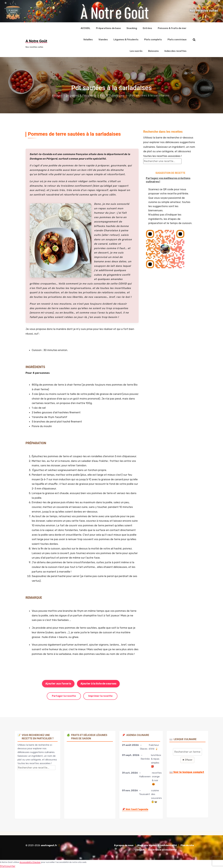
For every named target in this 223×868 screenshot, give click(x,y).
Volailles (88, 39)
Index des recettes (175, 51)
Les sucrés (136, 51)
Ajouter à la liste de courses (98, 683)
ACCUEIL (85, 28)
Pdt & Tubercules (112, 95)
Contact (139, 849)
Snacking (132, 28)
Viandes (103, 39)
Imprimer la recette (100, 695)
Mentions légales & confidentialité (157, 845)
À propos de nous (124, 845)
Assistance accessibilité (162, 849)
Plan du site (187, 845)
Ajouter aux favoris (58, 683)
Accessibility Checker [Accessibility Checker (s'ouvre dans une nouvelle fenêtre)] (30, 862)
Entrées (147, 28)
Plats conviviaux (177, 39)
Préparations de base (108, 28)
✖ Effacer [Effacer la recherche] (187, 759)
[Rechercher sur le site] (194, 39)
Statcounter (8, 866)
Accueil (57, 95)
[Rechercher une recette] (162, 161)
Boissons (153, 51)
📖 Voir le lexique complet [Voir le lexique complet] (187, 772)
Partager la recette (64, 695)
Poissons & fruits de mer (172, 28)
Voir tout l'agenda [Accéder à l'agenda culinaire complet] (135, 809)
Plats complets (153, 39)
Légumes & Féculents (126, 39)
